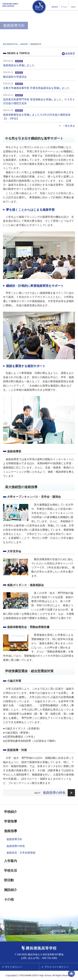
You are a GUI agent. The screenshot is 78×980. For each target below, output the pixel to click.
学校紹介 (11, 812)
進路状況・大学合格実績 (21, 853)
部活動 (9, 880)
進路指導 (24, 44)
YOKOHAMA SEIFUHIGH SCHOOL (10, 5)
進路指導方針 (14, 839)
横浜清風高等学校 (39, 7)
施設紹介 (11, 890)
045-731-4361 (50, 958)
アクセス (64, 7)
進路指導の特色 (54, 793)
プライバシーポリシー (56, 967)
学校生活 (11, 871)
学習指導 (11, 821)
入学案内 (11, 861)
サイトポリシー (14, 967)
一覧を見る (69, 126)
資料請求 (55, 7)
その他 (9, 899)
